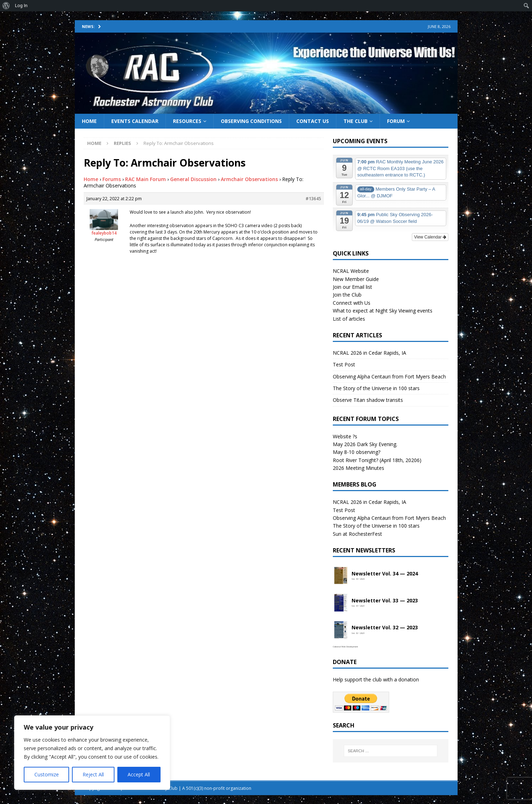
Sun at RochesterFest (357, 534)
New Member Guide (356, 279)
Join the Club (347, 295)
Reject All (93, 774)
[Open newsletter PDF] (341, 576)
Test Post (344, 364)
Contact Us (313, 121)
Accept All (139, 774)
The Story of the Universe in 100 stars (376, 388)
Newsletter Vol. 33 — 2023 (385, 601)
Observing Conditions (251, 121)
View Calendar (430, 237)
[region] (92, 753)
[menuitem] (6, 6)
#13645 (313, 199)
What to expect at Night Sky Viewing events (383, 311)
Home (89, 121)
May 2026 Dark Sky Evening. (365, 444)
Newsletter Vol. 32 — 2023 (385, 628)
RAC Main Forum (145, 179)
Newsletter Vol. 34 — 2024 (385, 574)
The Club (355, 121)
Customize (47, 774)
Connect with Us (352, 303)
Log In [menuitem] (21, 5)
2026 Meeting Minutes (359, 468)
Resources (187, 121)
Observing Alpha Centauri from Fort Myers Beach (389, 376)
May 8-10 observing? (357, 452)
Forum (396, 121)
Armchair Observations (249, 179)
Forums (112, 179)
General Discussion (193, 179)
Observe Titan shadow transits (368, 400)
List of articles (349, 319)
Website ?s (345, 436)
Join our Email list (352, 287)
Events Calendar (135, 121)
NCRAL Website (351, 271)
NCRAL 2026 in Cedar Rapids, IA (369, 353)
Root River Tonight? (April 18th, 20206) (377, 460)
